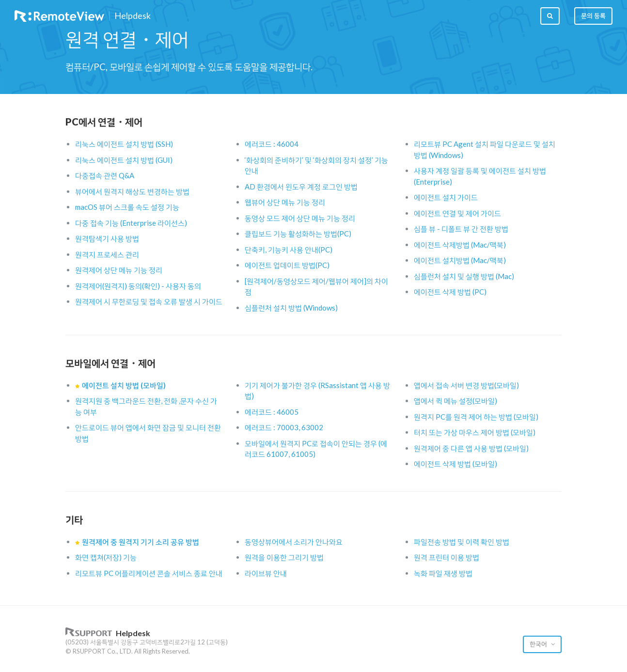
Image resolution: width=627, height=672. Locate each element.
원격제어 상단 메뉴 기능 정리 (119, 270)
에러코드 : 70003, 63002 (284, 427)
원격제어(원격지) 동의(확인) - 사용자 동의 (138, 286)
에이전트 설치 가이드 (446, 197)
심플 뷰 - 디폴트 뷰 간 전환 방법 (461, 229)
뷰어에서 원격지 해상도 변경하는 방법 (132, 191)
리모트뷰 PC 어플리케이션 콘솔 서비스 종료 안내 (149, 573)
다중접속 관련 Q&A (105, 175)
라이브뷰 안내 (266, 573)
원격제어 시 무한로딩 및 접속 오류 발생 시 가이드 (149, 301)
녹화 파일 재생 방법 (443, 573)
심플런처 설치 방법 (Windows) (291, 308)
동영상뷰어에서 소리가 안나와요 (294, 542)
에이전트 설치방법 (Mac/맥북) (460, 260)
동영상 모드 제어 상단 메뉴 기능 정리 (300, 218)
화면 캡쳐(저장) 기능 (106, 557)
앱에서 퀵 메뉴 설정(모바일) (455, 401)
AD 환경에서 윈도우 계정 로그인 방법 (301, 187)
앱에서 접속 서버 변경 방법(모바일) (466, 385)
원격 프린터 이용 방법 (447, 557)
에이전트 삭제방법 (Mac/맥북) (460, 245)
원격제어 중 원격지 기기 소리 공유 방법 (141, 542)
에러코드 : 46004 (272, 144)
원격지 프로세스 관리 (107, 254)
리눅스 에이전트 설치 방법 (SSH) (124, 144)
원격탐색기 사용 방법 (107, 238)
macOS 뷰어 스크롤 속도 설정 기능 (127, 207)
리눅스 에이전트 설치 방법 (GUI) (124, 160)
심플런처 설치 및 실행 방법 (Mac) (464, 276)
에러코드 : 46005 (272, 412)
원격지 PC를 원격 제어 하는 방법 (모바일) (476, 417)
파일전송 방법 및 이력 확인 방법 (462, 542)
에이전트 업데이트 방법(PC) (287, 265)
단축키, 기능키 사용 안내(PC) (289, 250)
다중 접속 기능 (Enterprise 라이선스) (131, 223)
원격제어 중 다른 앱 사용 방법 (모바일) (471, 448)
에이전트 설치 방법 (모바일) (124, 385)
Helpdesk (133, 16)
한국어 (539, 644)
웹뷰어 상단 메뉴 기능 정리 (285, 202)
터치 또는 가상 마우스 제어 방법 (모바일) (475, 432)
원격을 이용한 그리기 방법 (284, 557)
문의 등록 (593, 16)
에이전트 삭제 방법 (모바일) (455, 464)
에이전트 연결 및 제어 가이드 (457, 213)
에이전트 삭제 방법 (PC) (450, 292)
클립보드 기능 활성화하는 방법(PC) (298, 234)
